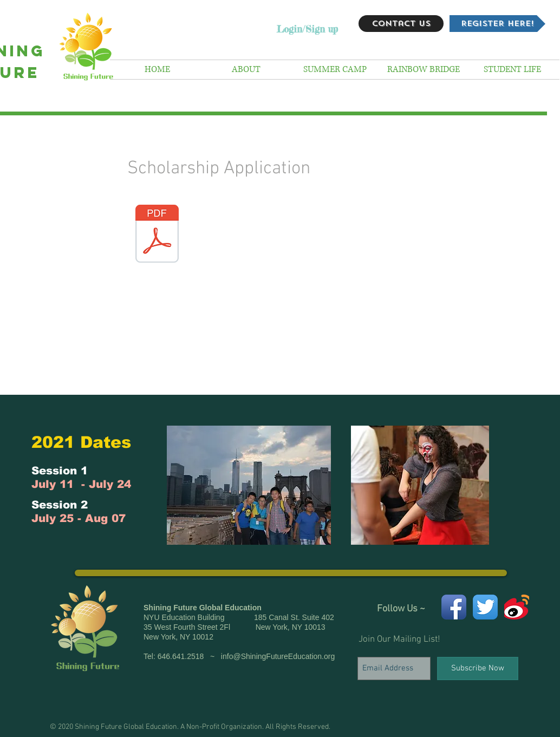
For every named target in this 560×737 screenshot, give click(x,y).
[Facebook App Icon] (454, 607)
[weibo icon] (517, 607)
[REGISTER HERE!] (497, 24)
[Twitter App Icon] (485, 607)
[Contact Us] (401, 24)
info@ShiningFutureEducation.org (278, 656)
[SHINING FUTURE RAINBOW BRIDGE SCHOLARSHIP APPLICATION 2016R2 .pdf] (157, 235)
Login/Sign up (307, 29)
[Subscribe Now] (478, 668)
